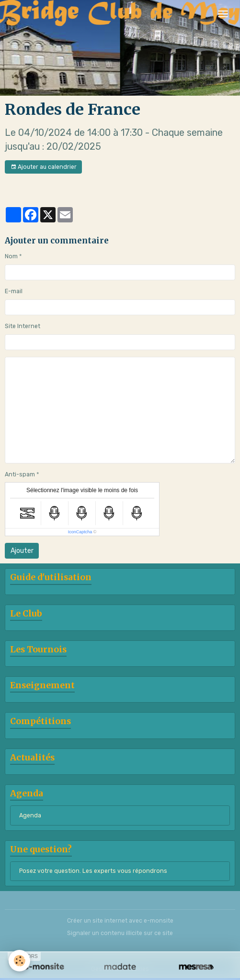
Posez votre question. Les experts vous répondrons (93, 871)
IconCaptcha (80, 532)
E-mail (14, 291)
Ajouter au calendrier (44, 167)
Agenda (30, 815)
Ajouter (22, 551)
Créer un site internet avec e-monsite (120, 921)
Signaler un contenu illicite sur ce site (120, 933)
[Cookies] (19, 961)
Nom (11, 256)
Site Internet (23, 326)
